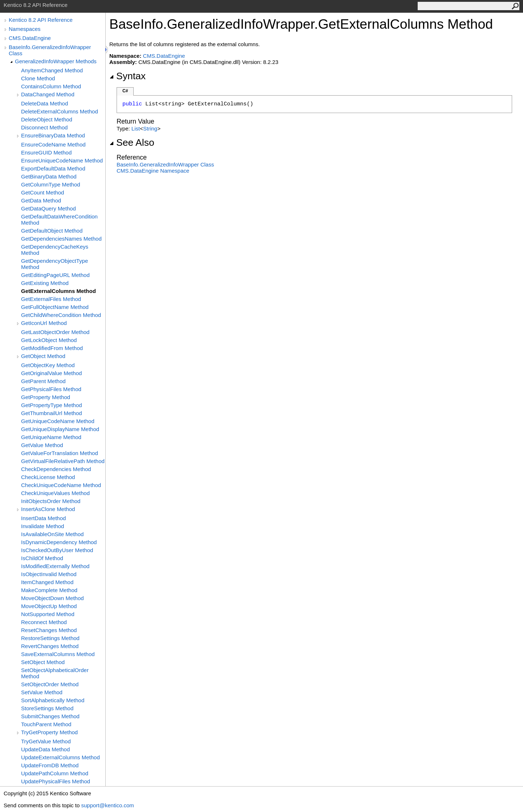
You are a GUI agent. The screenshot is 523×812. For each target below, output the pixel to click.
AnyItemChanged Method (52, 70)
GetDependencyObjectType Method (54, 264)
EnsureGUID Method (46, 152)
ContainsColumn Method (51, 86)
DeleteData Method (44, 103)
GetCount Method (42, 192)
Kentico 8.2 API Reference (41, 20)
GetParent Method (43, 381)
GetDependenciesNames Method (61, 239)
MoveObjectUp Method (49, 606)
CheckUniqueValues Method (55, 493)
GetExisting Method (45, 283)
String (150, 128)
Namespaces (25, 29)
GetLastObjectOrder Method (55, 332)
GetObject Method (43, 356)
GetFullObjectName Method (55, 307)
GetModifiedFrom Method (52, 348)
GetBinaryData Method (49, 176)
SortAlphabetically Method (53, 700)
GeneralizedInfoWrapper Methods (56, 61)
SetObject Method (43, 662)
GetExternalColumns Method (58, 291)
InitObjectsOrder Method (51, 501)
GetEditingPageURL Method (55, 275)
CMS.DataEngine (30, 38)
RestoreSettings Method (50, 638)
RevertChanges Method (50, 646)
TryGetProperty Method (49, 732)
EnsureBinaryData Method (53, 135)
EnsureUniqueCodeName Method (62, 160)
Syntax (127, 76)
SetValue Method (42, 692)
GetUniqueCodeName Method (58, 421)
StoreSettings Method (47, 708)
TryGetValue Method (46, 741)
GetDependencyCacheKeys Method (55, 250)
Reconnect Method (44, 622)
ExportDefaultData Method (53, 168)
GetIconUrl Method (44, 323)
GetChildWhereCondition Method (61, 315)
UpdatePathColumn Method (55, 773)
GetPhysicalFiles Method (51, 389)
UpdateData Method (45, 749)
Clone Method (38, 78)
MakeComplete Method (49, 590)
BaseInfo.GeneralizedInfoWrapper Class (50, 50)
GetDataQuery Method (48, 208)
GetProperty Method (46, 397)
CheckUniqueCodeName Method (61, 485)
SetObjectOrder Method (50, 684)
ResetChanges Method (49, 630)
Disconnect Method (44, 127)
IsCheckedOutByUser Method (57, 550)
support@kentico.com (107, 805)
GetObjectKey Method (48, 365)
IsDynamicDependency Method (59, 542)
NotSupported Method (48, 614)
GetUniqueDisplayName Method (60, 429)
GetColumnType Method (51, 184)
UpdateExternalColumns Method (60, 757)
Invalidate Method (42, 526)
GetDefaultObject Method (52, 231)
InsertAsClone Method (48, 509)
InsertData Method (43, 518)
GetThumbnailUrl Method (52, 413)
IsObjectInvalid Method (49, 574)
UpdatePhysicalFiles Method (56, 781)
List (136, 128)
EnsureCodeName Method (53, 144)
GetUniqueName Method (51, 437)
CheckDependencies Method (56, 469)
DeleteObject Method (47, 119)
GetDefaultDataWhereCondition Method (59, 220)
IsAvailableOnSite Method (52, 534)
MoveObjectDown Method (52, 598)
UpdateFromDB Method (50, 765)
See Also (132, 142)
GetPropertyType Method (52, 405)
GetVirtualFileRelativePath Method (63, 461)
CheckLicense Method (48, 477)
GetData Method (41, 200)
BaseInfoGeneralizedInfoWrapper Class (165, 164)
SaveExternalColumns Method (58, 654)
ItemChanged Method (47, 582)
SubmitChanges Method (50, 716)
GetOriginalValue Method (51, 373)
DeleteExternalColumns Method (60, 111)
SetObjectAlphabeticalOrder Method (55, 673)
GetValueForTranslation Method (60, 453)
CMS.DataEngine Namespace (153, 171)
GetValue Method (42, 445)
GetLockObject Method (49, 340)
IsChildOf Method (42, 558)
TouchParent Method (46, 724)
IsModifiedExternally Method (55, 566)
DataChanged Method (48, 94)
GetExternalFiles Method (51, 299)
